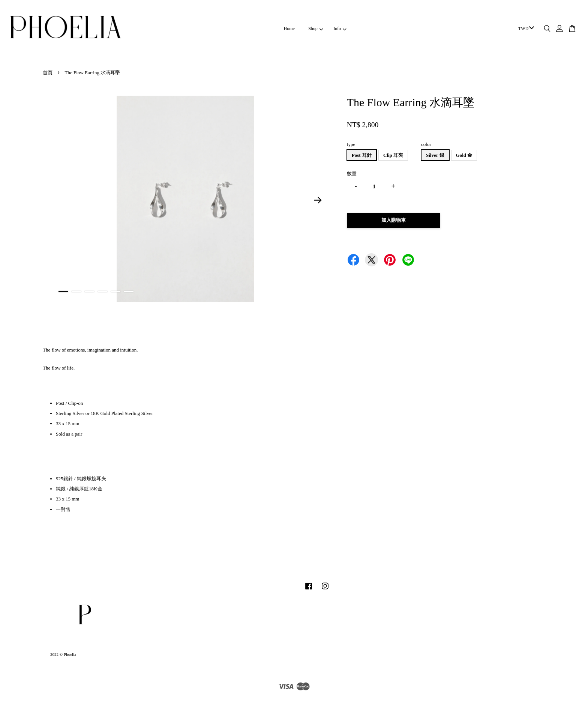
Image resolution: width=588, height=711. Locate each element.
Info (340, 29)
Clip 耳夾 (393, 155)
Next (318, 200)
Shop (316, 29)
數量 (352, 174)
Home (289, 29)
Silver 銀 (435, 155)
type (351, 144)
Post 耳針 (362, 155)
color (426, 144)
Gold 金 (464, 155)
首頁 (48, 73)
